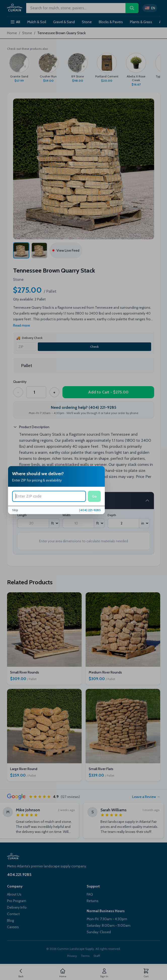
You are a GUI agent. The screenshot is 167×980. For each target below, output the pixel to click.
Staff (97, 956)
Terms (85, 956)
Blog (10, 920)
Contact (13, 914)
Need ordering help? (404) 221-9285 (84, 407)
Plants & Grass (141, 22)
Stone (87, 22)
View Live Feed (66, 250)
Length (22, 515)
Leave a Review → (146, 797)
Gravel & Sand (64, 22)
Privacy (72, 956)
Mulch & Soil (37, 22)
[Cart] (146, 973)
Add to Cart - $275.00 (108, 392)
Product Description (31, 427)
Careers (13, 927)
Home (12, 33)
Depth (112, 515)
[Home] (63, 973)
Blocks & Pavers (111, 22)
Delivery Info (17, 907)
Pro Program (17, 901)
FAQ (90, 894)
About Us (14, 894)
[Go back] (21, 973)
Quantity (20, 382)
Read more (22, 325)
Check (94, 347)
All (15, 22)
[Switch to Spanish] (150, 8)
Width (66, 515)
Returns (93, 901)
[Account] (105, 973)
